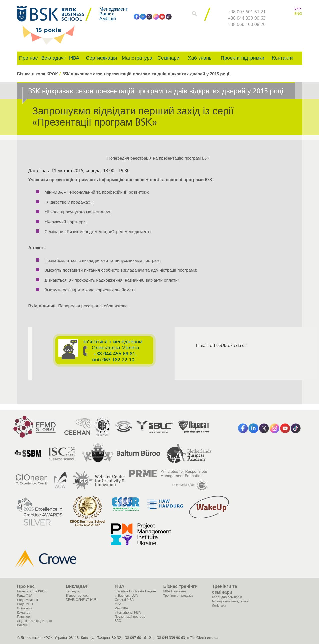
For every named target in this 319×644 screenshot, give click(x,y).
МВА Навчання (175, 591)
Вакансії (23, 625)
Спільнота (25, 608)
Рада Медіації (28, 600)
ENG (298, 14)
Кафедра (73, 591)
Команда (24, 612)
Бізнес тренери (77, 595)
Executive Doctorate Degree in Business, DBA (135, 593)
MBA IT (120, 604)
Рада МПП (25, 604)
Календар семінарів (227, 597)
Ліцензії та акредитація (35, 621)
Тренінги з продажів (178, 595)
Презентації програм (130, 616)
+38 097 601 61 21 (247, 12)
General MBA (124, 600)
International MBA (128, 612)
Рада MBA (25, 595)
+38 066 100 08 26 (247, 24)
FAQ (118, 621)
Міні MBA (122, 608)
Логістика (219, 605)
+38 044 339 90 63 (247, 18)
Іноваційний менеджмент (231, 601)
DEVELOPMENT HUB (81, 600)
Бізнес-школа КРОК (32, 591)
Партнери (24, 616)
